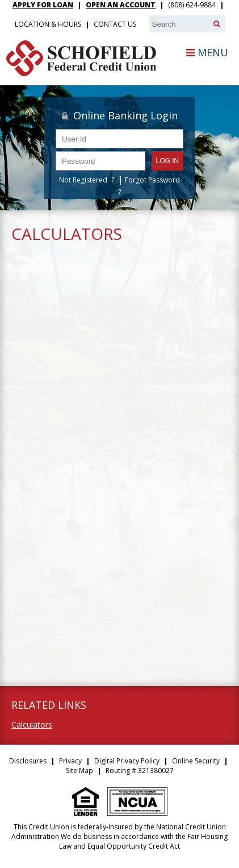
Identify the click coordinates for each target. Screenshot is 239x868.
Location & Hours (48, 24)
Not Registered (83, 180)
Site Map (79, 771)
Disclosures (28, 761)
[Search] (217, 24)
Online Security (196, 761)
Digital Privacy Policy (127, 761)
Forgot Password (152, 180)
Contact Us (115, 24)
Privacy (70, 761)
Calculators (32, 724)
